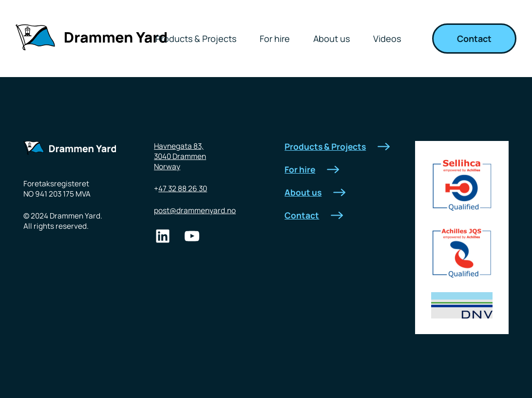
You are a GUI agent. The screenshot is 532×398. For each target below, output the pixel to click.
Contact (474, 39)
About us (332, 39)
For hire (275, 39)
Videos (387, 39)
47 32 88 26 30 (183, 189)
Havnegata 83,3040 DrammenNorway (180, 156)
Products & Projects (196, 39)
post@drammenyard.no (195, 210)
